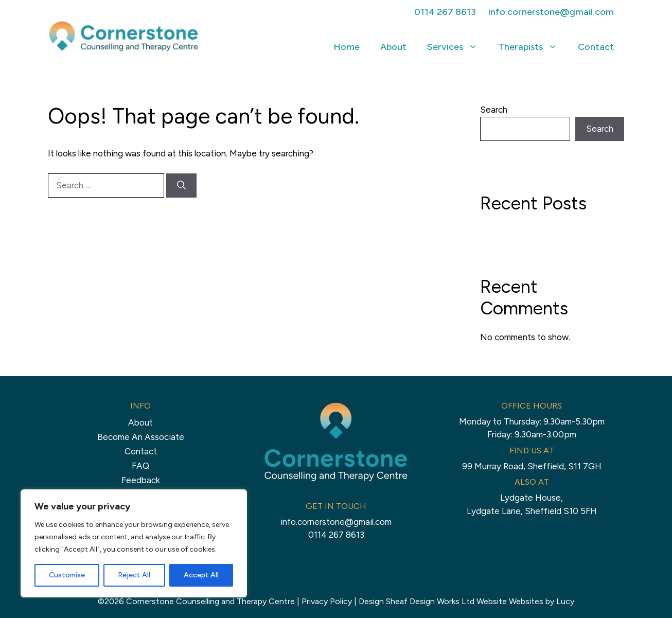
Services (457, 47)
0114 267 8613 (445, 12)
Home (347, 47)
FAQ (140, 466)
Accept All (201, 575)
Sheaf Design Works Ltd (430, 601)
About (393, 47)
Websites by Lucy (542, 601)
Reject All (134, 575)
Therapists (533, 47)
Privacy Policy (327, 601)
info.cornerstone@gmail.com (551, 12)
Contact (596, 47)
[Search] (181, 186)
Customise (67, 575)
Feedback (141, 480)
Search (494, 110)
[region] (134, 543)
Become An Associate (141, 437)
